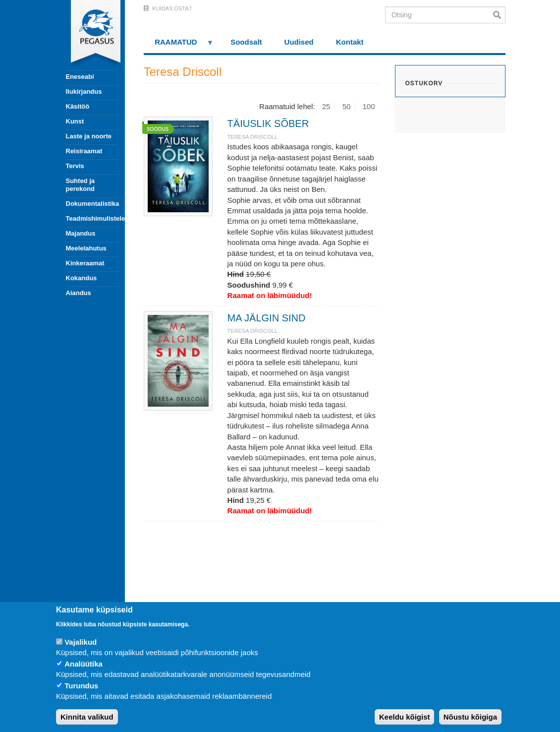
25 (326, 106)
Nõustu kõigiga (470, 717)
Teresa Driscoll (252, 137)
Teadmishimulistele (92, 218)
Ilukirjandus (84, 91)
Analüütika (84, 664)
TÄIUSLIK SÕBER (268, 123)
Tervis (75, 166)
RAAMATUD (179, 45)
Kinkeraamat (85, 263)
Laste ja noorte (89, 136)
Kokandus (82, 278)
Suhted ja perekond (81, 185)
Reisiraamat (84, 151)
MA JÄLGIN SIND (267, 318)
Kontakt (350, 42)
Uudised (299, 42)
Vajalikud (81, 642)
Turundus (81, 686)
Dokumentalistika (92, 204)
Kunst (75, 121)
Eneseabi (80, 77)
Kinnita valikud (87, 717)
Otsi (499, 15)
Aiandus (79, 293)
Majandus (81, 233)
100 (369, 106)
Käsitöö (78, 106)
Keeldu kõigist (405, 717)
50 (347, 106)
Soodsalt (246, 42)
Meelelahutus (86, 248)
